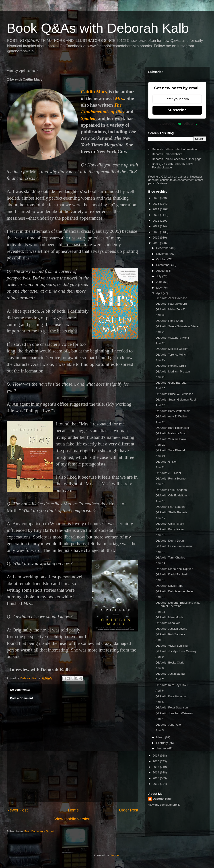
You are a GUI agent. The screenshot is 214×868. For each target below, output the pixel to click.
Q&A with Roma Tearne (170, 479)
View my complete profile (164, 805)
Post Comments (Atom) (40, 831)
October (162, 259)
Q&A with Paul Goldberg (171, 304)
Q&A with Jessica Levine (171, 629)
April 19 (160, 484)
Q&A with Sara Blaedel (170, 450)
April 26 (160, 377)
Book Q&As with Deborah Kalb (98, 28)
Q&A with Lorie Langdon (171, 490)
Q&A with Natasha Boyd (171, 433)
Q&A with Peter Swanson (172, 707)
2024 (156, 209)
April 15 (160, 552)
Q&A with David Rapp (169, 586)
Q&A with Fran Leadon (170, 507)
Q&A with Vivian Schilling (171, 646)
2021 (156, 226)
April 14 (160, 563)
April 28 (160, 343)
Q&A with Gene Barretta (171, 383)
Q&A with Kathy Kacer (170, 529)
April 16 (160, 535)
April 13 (160, 580)
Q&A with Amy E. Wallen (171, 416)
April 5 (159, 702)
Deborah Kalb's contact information (174, 149)
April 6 (159, 691)
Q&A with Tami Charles (170, 557)
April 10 (160, 640)
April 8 (159, 668)
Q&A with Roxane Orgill (171, 366)
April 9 (159, 657)
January (162, 748)
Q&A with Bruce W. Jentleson (174, 394)
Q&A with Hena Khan (169, 321)
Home (73, 810)
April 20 (160, 467)
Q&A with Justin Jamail (170, 674)
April (160, 293)
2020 (156, 232)
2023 (156, 215)
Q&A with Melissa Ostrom (172, 349)
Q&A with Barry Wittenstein (173, 411)
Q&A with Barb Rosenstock (173, 428)
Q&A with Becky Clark (169, 663)
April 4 (159, 719)
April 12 (160, 597)
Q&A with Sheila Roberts (171, 512)
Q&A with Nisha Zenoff (170, 309)
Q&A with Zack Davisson (171, 298)
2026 (156, 198)
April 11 (160, 612)
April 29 (160, 332)
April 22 (160, 445)
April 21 (160, 456)
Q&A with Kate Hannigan (171, 696)
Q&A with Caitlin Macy (170, 524)
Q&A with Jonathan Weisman (174, 713)
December (163, 248)
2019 (156, 238)
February (163, 743)
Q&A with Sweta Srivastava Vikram (178, 326)
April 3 (159, 730)
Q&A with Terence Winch (171, 355)
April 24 (160, 405)
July (159, 276)
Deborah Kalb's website (167, 154)
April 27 (160, 360)
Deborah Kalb (162, 799)
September (164, 265)
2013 (156, 778)
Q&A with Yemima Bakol (171, 439)
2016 (156, 761)
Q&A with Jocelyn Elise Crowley (176, 651)
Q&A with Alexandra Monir (172, 338)
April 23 (160, 422)
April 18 (160, 501)
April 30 (160, 315)
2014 (156, 772)
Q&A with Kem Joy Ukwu (171, 685)
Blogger (115, 855)
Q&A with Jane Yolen (169, 725)
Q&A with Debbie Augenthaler (174, 591)
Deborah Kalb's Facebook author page (177, 159)
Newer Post (17, 810)
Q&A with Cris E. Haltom (171, 495)
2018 (156, 243)
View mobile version (72, 819)
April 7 (159, 679)
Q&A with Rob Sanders (170, 634)
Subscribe (177, 110)
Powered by (177, 123)
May (159, 288)
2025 (156, 204)
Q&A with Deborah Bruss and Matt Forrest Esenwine (177, 604)
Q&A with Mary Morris (169, 617)
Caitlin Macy (94, 92)
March (161, 737)
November (163, 254)
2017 (156, 756)
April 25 (160, 388)
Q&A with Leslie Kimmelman (174, 546)
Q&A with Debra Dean (170, 541)
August (161, 271)
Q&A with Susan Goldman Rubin (176, 400)
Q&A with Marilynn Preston (173, 371)
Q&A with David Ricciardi (171, 574)
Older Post (129, 810)
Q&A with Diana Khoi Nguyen (174, 569)
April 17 (160, 518)
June (160, 282)
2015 (156, 767)
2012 (156, 784)
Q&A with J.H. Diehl (168, 473)
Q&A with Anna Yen (168, 623)
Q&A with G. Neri (166, 462)
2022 (156, 221)
